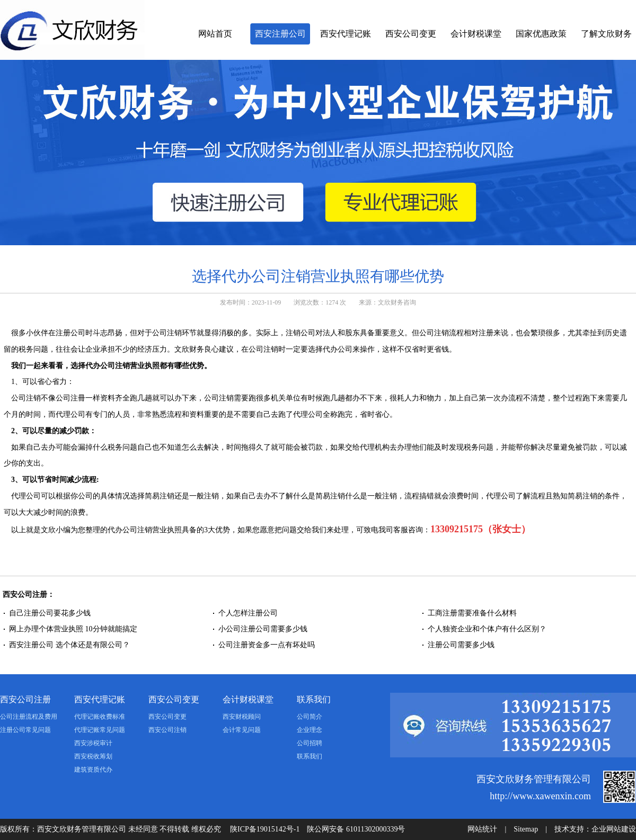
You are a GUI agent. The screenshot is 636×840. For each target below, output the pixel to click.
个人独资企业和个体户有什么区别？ (487, 629)
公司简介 (310, 717)
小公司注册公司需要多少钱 (263, 629)
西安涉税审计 (93, 743)
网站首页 (215, 34)
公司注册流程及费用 (29, 717)
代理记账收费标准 (100, 717)
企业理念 (310, 730)
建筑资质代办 (93, 770)
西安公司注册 (25, 699)
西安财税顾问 (242, 717)
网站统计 (482, 829)
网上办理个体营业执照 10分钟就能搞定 (73, 629)
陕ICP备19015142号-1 (265, 829)
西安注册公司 (280, 34)
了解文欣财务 (606, 34)
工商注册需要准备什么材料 (472, 613)
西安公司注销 (167, 730)
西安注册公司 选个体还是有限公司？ (69, 645)
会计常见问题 (242, 730)
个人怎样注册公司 (249, 613)
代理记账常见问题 (100, 730)
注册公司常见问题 (25, 730)
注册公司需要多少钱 (461, 645)
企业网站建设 (614, 829)
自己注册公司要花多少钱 (50, 613)
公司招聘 (310, 743)
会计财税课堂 (476, 34)
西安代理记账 (346, 34)
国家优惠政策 (541, 34)
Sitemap (526, 829)
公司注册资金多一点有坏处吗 (267, 645)
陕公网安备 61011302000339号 (356, 829)
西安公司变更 (411, 34)
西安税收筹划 (93, 756)
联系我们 (314, 699)
